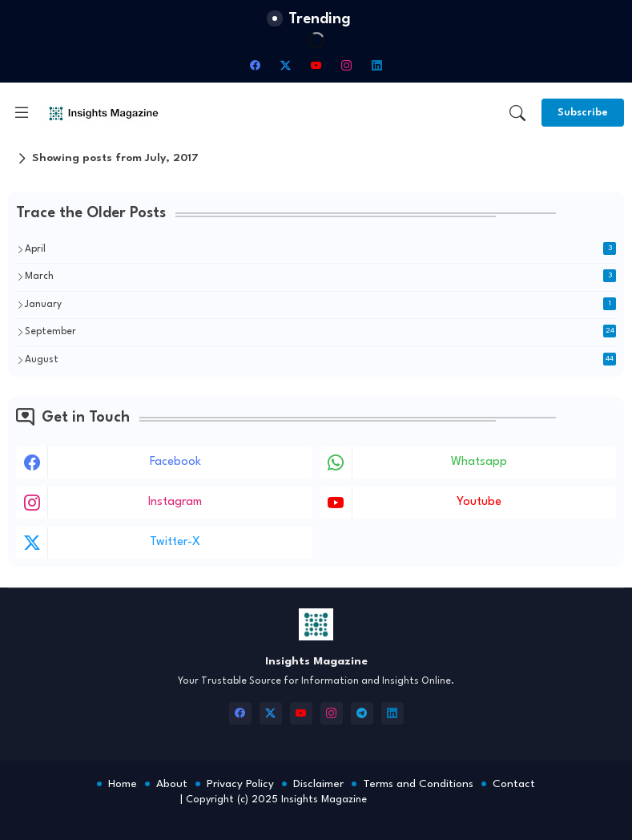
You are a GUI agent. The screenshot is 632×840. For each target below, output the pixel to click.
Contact (514, 784)
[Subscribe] (583, 113)
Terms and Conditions (418, 784)
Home (123, 784)
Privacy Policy (240, 784)
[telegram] (362, 713)
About (172, 784)
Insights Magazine (324, 800)
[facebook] (256, 65)
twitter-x (175, 542)
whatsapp (479, 462)
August (320, 359)
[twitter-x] (286, 65)
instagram (175, 502)
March (320, 276)
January (320, 304)
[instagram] (347, 65)
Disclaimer (318, 784)
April (320, 248)
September (320, 331)
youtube (479, 502)
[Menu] (22, 113)
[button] (517, 113)
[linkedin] (377, 65)
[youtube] (316, 65)
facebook (175, 462)
